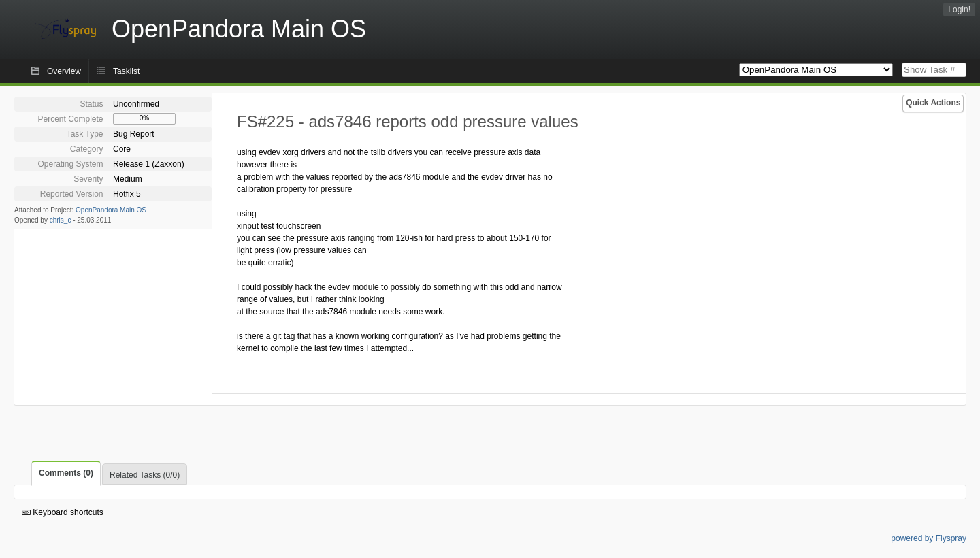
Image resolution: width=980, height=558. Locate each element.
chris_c (61, 220)
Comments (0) (66, 473)
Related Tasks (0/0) (145, 475)
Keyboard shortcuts (63, 512)
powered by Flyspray (929, 538)
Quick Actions (933, 103)
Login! (959, 10)
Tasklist (126, 71)
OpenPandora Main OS (111, 210)
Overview (64, 71)
